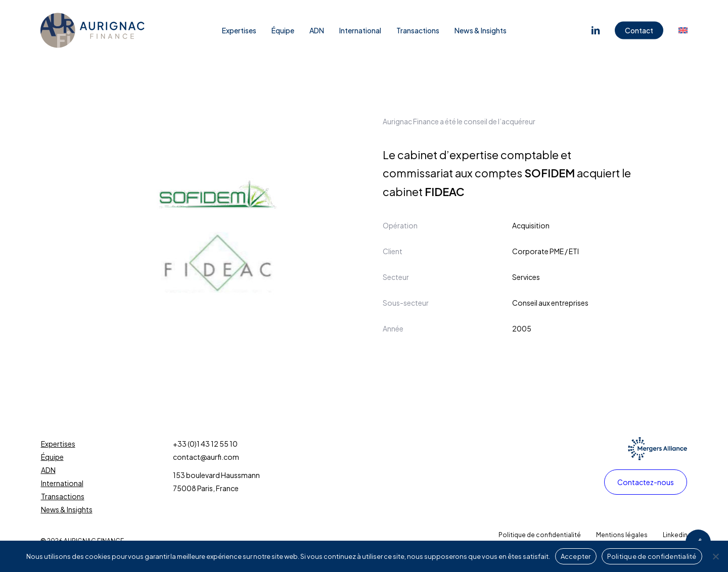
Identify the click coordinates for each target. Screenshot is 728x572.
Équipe (52, 457)
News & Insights (67, 509)
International (62, 483)
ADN (48, 470)
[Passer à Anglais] (683, 30)
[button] (646, 482)
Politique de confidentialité (652, 556)
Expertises (58, 444)
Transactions (63, 496)
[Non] (715, 556)
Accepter (576, 556)
